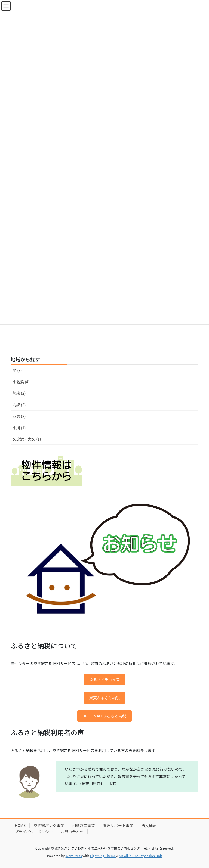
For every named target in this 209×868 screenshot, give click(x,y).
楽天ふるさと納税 (104, 698)
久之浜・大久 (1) (27, 439)
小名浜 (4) (21, 382)
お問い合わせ (72, 832)
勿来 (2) (19, 393)
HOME (20, 825)
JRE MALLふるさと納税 (104, 716)
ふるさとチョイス (104, 679)
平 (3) (17, 370)
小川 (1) (19, 428)
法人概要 (149, 825)
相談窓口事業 (84, 825)
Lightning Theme (103, 856)
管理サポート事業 (118, 825)
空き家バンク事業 (49, 825)
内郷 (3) (19, 405)
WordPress (74, 856)
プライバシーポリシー (34, 832)
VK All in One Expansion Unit (141, 856)
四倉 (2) (19, 416)
